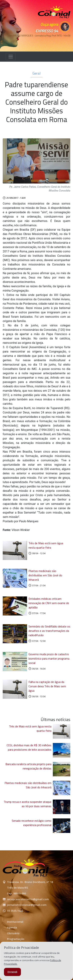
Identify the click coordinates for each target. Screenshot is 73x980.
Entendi (12, 972)
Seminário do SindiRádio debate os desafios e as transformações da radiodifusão (49, 631)
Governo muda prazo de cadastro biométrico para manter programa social (49, 658)
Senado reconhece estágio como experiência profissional (32, 823)
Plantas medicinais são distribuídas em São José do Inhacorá (45, 575)
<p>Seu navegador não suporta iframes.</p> (54, 42)
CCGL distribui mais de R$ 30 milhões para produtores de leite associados (29, 747)
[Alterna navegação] (11, 57)
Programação (16, 939)
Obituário (13, 933)
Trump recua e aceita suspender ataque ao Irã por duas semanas (28, 804)
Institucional (15, 922)
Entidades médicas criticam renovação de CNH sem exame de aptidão (49, 603)
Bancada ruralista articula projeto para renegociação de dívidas (28, 766)
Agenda (12, 927)
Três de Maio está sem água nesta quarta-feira (46, 545)
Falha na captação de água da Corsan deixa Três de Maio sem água (47, 686)
